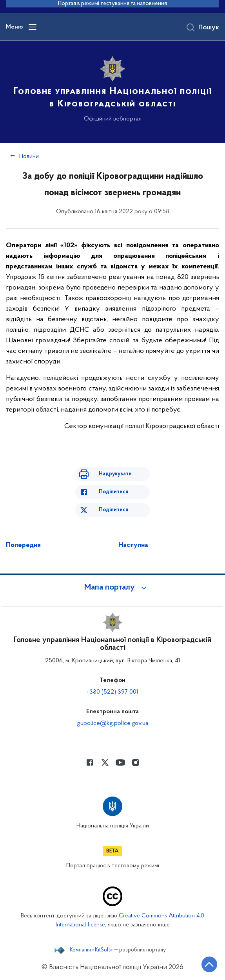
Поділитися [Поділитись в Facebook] (113, 492)
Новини (29, 156)
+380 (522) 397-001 (112, 692)
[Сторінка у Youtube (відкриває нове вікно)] (120, 762)
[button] (112, 588)
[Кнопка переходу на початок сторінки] (209, 964)
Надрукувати (115, 474)
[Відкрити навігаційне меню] (33, 27)
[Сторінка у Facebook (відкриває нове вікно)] (90, 762)
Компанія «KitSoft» (91, 950)
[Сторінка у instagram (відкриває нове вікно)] (136, 762)
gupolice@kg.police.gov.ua (112, 723)
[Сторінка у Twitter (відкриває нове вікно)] (105, 762)
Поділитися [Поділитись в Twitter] (113, 510)
